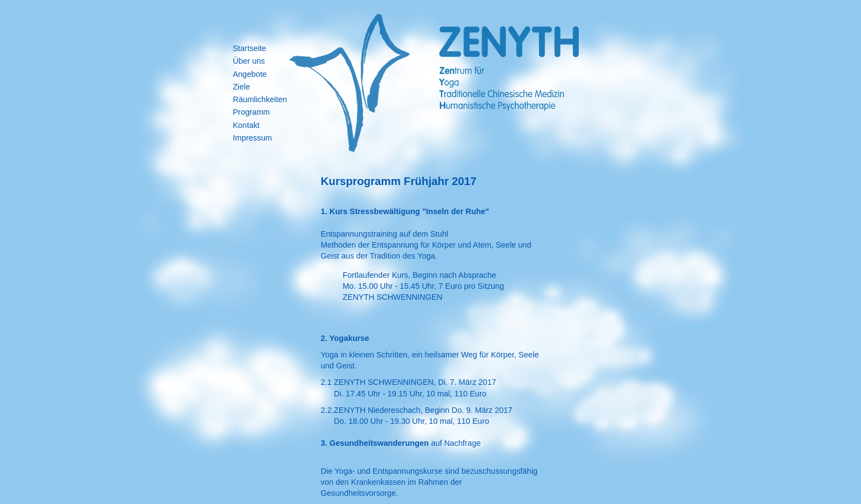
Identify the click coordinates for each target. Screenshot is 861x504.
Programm (251, 112)
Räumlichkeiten (260, 99)
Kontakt (246, 125)
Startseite (250, 48)
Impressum (252, 138)
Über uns (249, 61)
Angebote (250, 74)
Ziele (241, 87)
